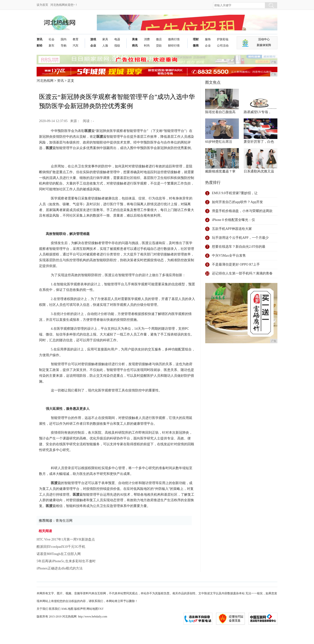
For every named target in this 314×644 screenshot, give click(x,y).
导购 (64, 46)
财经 (39, 46)
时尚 (147, 46)
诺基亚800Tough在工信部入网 (59, 554)
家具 (105, 39)
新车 (52, 46)
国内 (64, 39)
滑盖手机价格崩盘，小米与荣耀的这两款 (242, 211)
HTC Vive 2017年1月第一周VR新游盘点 (66, 539)
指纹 (117, 46)
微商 (196, 46)
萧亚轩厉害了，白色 (259, 142)
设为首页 (42, 5)
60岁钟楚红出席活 (219, 142)
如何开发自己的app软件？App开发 (237, 202)
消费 (147, 39)
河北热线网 (45, 81)
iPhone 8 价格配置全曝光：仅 (233, 220)
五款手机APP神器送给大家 (232, 229)
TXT (101, 609)
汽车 (76, 46)
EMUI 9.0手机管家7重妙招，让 (235, 193)
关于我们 (42, 609)
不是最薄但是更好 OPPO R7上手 (236, 264)
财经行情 (174, 46)
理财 (196, 39)
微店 (159, 39)
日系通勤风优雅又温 (259, 171)
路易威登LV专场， (258, 112)
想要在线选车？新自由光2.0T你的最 (239, 247)
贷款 (159, 46)
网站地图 (92, 609)
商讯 (135, 46)
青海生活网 (64, 521)
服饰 (208, 39)
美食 (135, 39)
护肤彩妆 (223, 39)
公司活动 (223, 46)
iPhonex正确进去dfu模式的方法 (60, 568)
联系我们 (55, 609)
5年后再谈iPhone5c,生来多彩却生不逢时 (66, 561)
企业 (93, 46)
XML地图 (67, 609)
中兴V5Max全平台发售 (229, 256)
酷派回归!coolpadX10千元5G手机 (61, 547)
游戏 (93, 39)
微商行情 (174, 39)
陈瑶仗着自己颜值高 (220, 112)
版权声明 (80, 609)
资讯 (39, 39)
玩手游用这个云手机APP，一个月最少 (240, 238)
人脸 (105, 46)
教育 (76, 39)
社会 (52, 39)
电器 (117, 39)
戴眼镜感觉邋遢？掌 (220, 171)
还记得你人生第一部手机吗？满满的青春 (242, 273)
